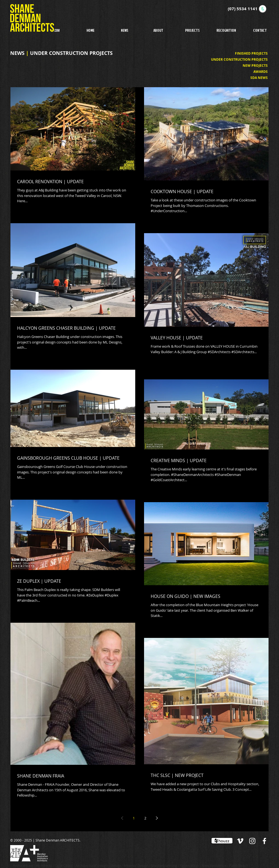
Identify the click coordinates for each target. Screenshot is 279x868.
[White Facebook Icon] (264, 841)
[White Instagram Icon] (252, 841)
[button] (192, 30)
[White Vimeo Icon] (240, 841)
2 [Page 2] (145, 818)
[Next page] (157, 818)
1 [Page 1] (134, 818)
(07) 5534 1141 (243, 9)
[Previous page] (122, 818)
